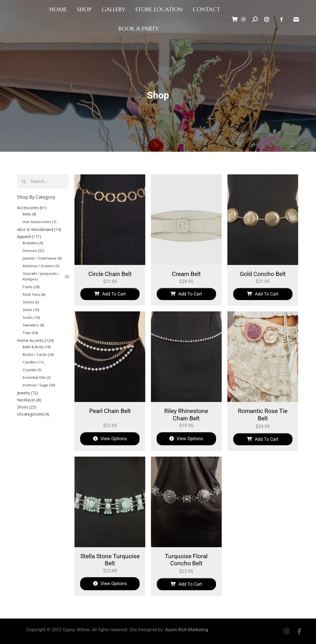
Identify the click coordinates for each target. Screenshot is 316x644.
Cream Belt (186, 274)
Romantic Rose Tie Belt (263, 415)
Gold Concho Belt (263, 274)
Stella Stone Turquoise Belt (110, 560)
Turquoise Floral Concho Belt (186, 560)
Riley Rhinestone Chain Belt (186, 415)
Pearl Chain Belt (110, 411)
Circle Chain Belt (110, 274)
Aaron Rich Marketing (187, 630)
